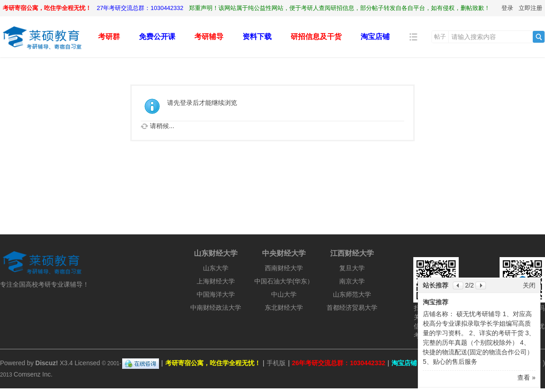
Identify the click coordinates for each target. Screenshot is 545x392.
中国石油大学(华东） (284, 281)
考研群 (109, 37)
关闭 (529, 285)
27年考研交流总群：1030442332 (140, 8)
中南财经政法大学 (216, 308)
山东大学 (216, 268)
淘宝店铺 (375, 37)
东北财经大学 (284, 308)
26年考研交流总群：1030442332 (339, 363)
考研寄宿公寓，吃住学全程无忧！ (47, 8)
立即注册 (530, 8)
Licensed (87, 363)
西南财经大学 (284, 268)
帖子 (440, 37)
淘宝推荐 (436, 302)
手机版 (276, 363)
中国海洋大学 (216, 294)
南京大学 (352, 281)
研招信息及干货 (316, 37)
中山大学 (284, 294)
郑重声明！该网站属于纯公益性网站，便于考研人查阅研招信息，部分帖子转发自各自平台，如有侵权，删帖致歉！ (339, 8)
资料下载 (257, 37)
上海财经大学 (216, 281)
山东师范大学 (352, 294)
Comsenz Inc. (33, 374)
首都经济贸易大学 (352, 308)
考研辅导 (209, 37)
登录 (507, 8)
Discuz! (47, 363)
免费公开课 (157, 37)
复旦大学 (352, 268)
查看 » (526, 377)
